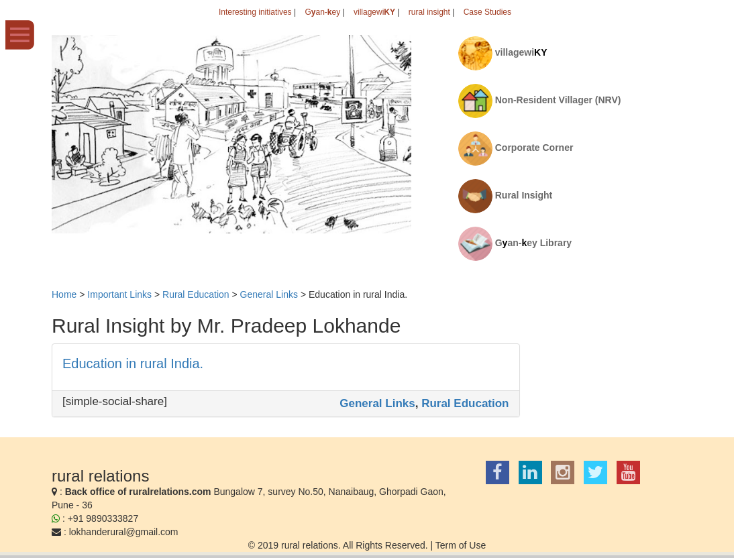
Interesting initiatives (255, 12)
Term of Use (461, 545)
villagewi (374, 12)
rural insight (429, 12)
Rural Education (465, 403)
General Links (377, 403)
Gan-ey (322, 12)
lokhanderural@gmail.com (124, 532)
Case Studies (487, 12)
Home (64, 294)
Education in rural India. (133, 363)
